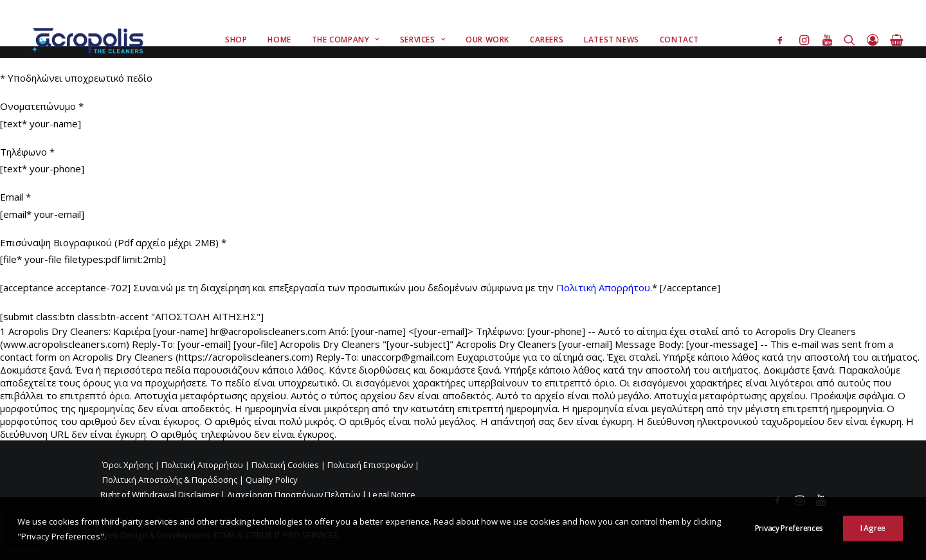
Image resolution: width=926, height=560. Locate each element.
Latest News (612, 40)
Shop (236, 40)
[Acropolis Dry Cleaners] (91, 40)
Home (279, 40)
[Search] (849, 40)
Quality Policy (272, 480)
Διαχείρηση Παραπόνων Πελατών (294, 494)
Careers (547, 40)
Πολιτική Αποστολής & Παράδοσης (170, 480)
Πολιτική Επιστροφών (370, 465)
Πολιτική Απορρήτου (603, 287)
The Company (346, 40)
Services (422, 40)
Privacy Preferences (789, 539)
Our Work (487, 40)
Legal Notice (392, 494)
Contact (679, 40)
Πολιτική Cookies (285, 465)
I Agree (873, 539)
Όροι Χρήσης (128, 465)
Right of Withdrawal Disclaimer (159, 494)
